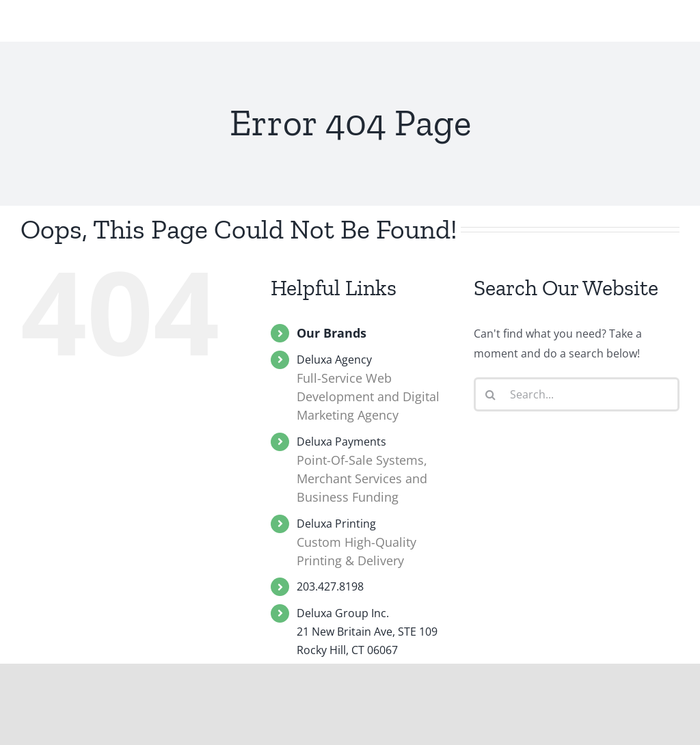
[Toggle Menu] (668, 35)
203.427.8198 (330, 586)
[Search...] (577, 394)
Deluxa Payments (375, 471)
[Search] (491, 394)
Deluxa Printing (375, 543)
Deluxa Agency (375, 389)
